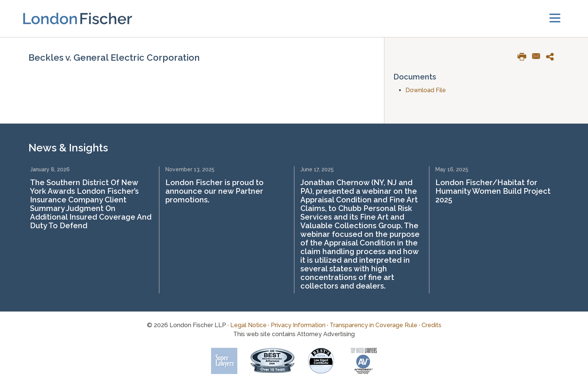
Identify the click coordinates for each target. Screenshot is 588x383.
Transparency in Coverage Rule (373, 325)
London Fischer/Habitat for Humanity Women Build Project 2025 (493, 191)
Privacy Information (298, 325)
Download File (426, 90)
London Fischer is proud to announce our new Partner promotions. (214, 191)
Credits (431, 325)
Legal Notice (248, 325)
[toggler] (555, 19)
